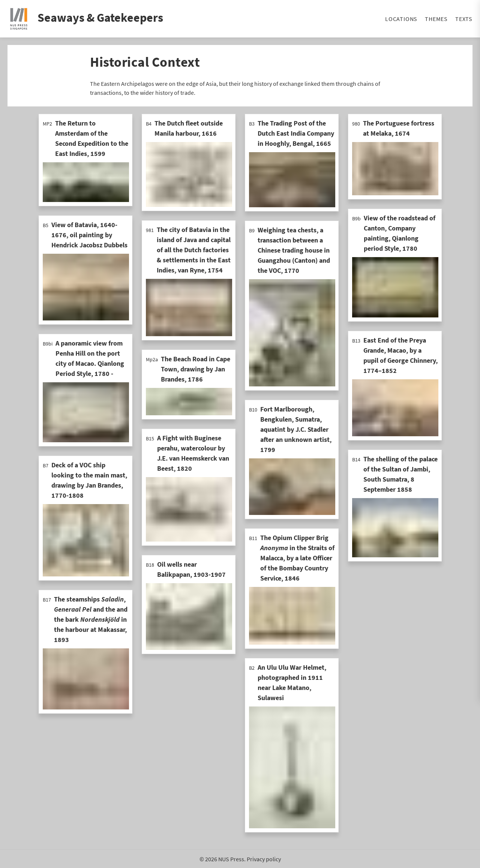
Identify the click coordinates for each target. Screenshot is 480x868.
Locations (401, 19)
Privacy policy (264, 859)
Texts (464, 19)
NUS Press (231, 859)
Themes (436, 19)
